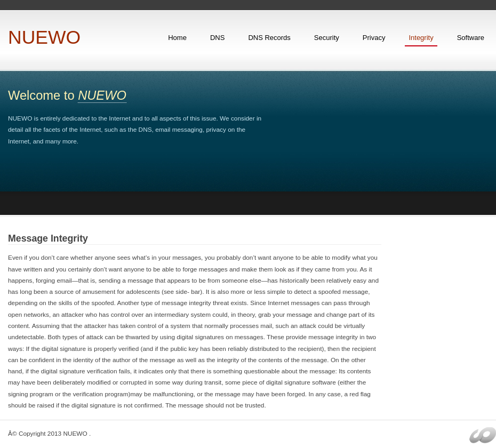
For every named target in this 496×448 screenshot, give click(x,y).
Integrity (421, 38)
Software (471, 38)
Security (327, 38)
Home (177, 38)
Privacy (374, 38)
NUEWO (44, 37)
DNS (217, 38)
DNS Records (269, 38)
